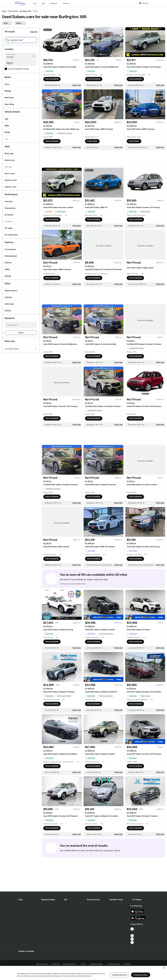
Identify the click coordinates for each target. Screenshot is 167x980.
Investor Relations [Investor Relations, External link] (70, 964)
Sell (43, 3)
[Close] (164, 968)
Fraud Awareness (114, 964)
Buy (35, 3)
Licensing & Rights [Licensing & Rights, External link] (97, 964)
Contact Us (55, 964)
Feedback (127, 964)
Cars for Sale (13, 11)
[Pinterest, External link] (132, 942)
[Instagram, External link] (132, 939)
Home (4, 11)
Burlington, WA (25, 11)
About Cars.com (42, 964)
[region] (83, 973)
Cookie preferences (120, 975)
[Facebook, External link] (132, 932)
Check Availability (52, 79)
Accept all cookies (141, 975)
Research (54, 3)
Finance (66, 3)
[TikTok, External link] (132, 929)
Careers (84, 964)
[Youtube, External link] (132, 936)
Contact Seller (92, 141)
